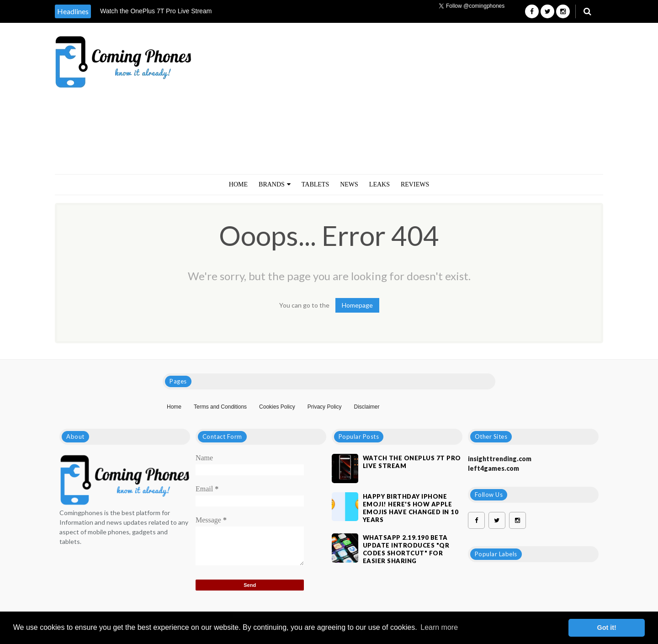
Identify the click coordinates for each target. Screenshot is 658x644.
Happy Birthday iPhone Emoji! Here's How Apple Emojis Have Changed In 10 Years (411, 508)
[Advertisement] (438, 99)
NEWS (349, 184)
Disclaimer (366, 407)
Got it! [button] (607, 628)
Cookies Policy (277, 407)
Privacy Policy (325, 407)
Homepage (357, 305)
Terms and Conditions (220, 407)
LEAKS (379, 184)
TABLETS (315, 184)
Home (238, 184)
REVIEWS (415, 184)
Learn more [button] (439, 627)
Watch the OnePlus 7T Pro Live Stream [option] (156, 11)
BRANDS (275, 184)
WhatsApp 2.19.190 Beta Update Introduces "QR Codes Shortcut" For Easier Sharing (406, 549)
